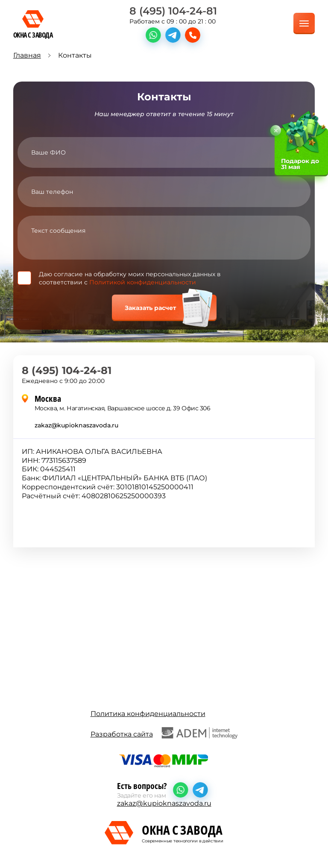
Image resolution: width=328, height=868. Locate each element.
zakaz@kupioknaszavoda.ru (76, 425)
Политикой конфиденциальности (143, 282)
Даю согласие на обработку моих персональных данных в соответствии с (130, 278)
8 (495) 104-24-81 (173, 11)
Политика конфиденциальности (148, 714)
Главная (27, 55)
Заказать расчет (150, 308)
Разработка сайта (164, 733)
